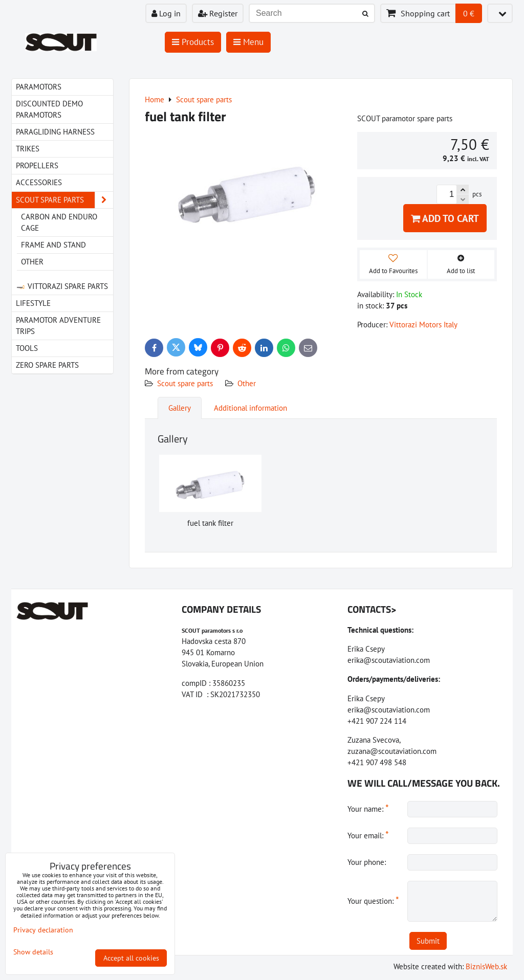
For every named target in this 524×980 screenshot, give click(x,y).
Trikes (28, 149)
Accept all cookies (131, 958)
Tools (27, 348)
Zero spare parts (47, 365)
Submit (428, 941)
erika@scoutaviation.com (389, 660)
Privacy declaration (43, 930)
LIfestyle (33, 303)
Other (247, 383)
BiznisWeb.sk (486, 966)
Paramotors (39, 87)
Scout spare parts (185, 383)
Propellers (37, 165)
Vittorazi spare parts (62, 286)
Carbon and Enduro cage (59, 222)
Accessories (39, 182)
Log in (166, 13)
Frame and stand (53, 245)
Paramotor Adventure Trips (58, 326)
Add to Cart (445, 218)
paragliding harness (55, 132)
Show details (33, 952)
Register (218, 13)
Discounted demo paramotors (49, 109)
